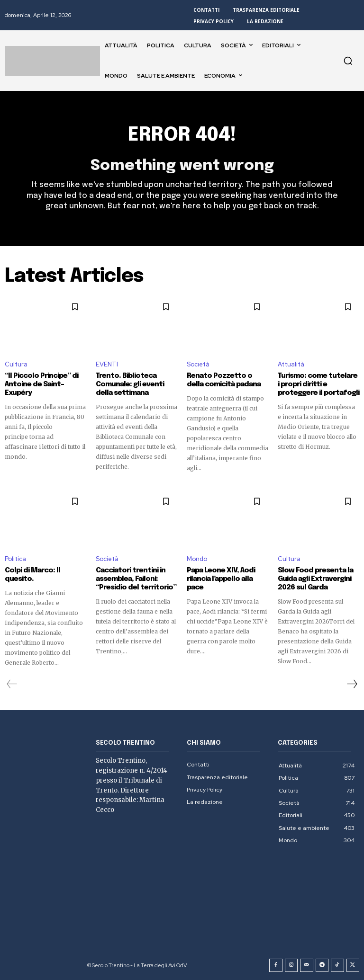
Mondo (197, 559)
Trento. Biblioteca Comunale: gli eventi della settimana (130, 384)
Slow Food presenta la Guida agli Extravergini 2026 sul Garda (315, 579)
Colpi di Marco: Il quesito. (32, 575)
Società (198, 364)
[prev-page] (12, 684)
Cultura (16, 364)
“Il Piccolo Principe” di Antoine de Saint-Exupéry (41, 384)
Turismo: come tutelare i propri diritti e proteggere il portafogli (318, 384)
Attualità (291, 364)
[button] (348, 61)
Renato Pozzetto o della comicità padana (224, 380)
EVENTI (107, 364)
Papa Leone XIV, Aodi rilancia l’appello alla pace (221, 579)
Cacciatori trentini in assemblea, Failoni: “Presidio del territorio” (136, 579)
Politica (15, 559)
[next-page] (352, 684)
